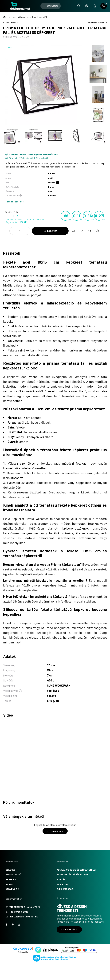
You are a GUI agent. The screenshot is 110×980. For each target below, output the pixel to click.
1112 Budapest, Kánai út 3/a (25, 907)
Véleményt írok (55, 831)
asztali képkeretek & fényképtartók (30, 17)
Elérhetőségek (65, 889)
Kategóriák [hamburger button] (51, 6)
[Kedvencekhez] (81, 231)
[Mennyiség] (20, 231)
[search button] (79, 6)
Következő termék (97, 23)
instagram (19, 925)
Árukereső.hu (23, 952)
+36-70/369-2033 (19, 912)
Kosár (9, 884)
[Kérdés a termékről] (97, 231)
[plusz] (26, 231)
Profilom (11, 879)
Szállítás (62, 884)
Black (51, 187)
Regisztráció (13, 875)
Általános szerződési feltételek (77, 870)
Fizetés (61, 879)
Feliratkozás (69, 929)
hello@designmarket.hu (24, 917)
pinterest (13, 925)
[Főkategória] (4, 17)
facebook (6, 925)
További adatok (15, 202)
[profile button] (95, 6)
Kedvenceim (12, 889)
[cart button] (104, 6)
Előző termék (10, 23)
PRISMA (52, 196)
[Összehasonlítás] (73, 231)
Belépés (10, 870)
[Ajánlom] (89, 231)
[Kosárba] (50, 231)
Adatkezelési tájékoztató (72, 875)
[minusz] (14, 231)
